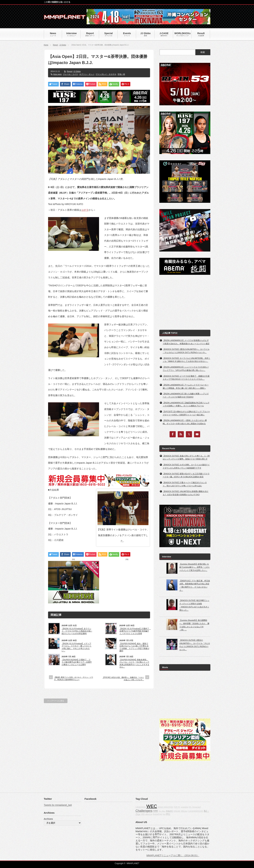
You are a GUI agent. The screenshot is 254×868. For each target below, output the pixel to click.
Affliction (184, 811)
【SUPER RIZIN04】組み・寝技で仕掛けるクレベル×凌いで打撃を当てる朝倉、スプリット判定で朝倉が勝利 (134, 647)
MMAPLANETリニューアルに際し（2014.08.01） (173, 855)
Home (46, 45)
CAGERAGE (141, 807)
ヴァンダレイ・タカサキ (106, 74)
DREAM (177, 811)
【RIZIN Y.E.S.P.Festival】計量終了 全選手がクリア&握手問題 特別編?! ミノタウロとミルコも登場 (135, 631)
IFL (190, 807)
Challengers (144, 811)
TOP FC (177, 807)
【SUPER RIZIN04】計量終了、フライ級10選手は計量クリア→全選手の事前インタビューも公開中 (77, 662)
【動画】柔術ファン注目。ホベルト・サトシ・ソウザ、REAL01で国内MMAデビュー (74, 678)
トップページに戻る (56, 701)
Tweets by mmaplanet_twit (58, 805)
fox (164, 814)
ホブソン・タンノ (87, 74)
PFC (168, 814)
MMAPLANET (133, 863)
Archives (48, 819)
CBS (143, 814)
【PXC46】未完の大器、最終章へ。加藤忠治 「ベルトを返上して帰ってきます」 (123, 679)
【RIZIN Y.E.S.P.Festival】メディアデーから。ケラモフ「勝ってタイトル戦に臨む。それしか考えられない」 (77, 647)
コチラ (85, 210)
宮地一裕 (121, 74)
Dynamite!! (197, 807)
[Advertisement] (127, 582)
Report (55, 45)
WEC (152, 806)
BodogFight (158, 814)
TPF (156, 811)
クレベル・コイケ (71, 74)
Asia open (58, 74)
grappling (185, 807)
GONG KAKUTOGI (165, 807)
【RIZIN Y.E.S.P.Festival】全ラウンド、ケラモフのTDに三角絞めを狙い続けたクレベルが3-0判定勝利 (77, 631)
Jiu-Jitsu (162, 811)
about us (149, 814)
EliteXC (169, 811)
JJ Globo (63, 45)
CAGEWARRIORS (196, 811)
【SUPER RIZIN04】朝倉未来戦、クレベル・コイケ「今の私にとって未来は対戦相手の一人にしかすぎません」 (134, 663)
